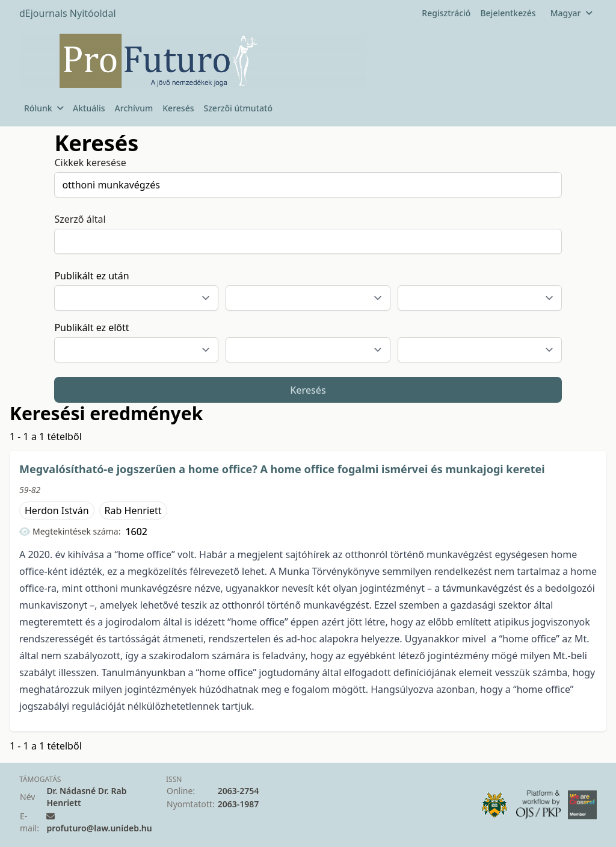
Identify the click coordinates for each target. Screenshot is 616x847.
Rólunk (44, 108)
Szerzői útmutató (238, 108)
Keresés (178, 108)
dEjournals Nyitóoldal (68, 13)
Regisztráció (446, 13)
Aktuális (89, 108)
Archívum (134, 108)
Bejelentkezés (508, 13)
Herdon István (57, 510)
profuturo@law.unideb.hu (99, 828)
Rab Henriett (133, 510)
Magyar (571, 13)
